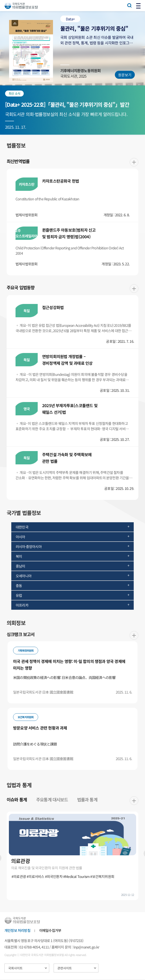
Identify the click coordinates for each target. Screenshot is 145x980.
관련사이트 (65, 969)
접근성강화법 (53, 308)
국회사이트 (15, 969)
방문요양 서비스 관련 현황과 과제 (40, 728)
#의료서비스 (35, 877)
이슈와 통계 (17, 800)
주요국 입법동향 (21, 288)
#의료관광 (19, 877)
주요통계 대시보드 (52, 800)
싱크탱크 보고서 (21, 635)
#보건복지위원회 (102, 877)
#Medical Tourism (76, 877)
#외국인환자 (54, 877)
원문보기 (125, 75)
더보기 (134, 162)
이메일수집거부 (50, 931)
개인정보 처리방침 (17, 931)
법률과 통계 (88, 800)
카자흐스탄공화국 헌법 (61, 181)
